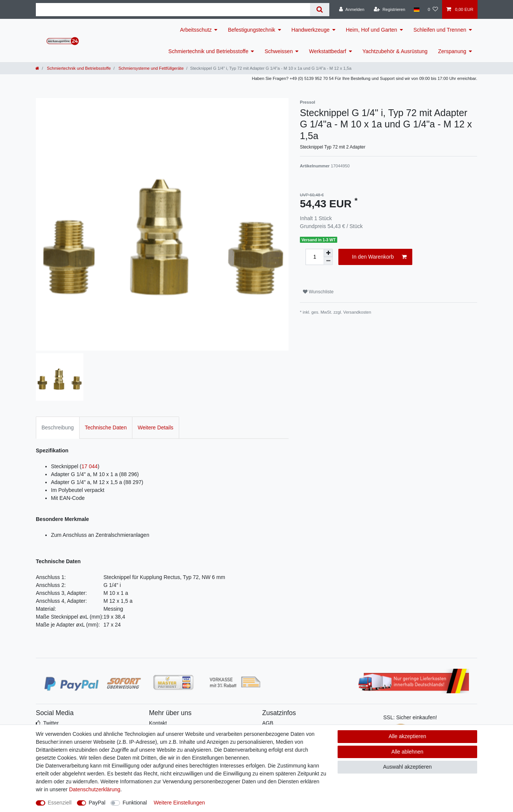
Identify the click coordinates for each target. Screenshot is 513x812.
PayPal (97, 803)
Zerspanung (452, 51)
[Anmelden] (352, 9)
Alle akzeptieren (407, 736)
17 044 (90, 466)
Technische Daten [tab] (106, 427)
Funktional (135, 803)
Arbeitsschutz (196, 30)
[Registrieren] (389, 9)
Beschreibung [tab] (58, 427)
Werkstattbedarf (328, 51)
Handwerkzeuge (311, 30)
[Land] (416, 9)
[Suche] (320, 10)
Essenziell (60, 803)
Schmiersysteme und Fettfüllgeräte (151, 68)
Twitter (51, 723)
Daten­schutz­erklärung (95, 789)
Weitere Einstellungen (179, 803)
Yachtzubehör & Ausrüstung (395, 51)
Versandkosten (357, 312)
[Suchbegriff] (173, 10)
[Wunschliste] (433, 9)
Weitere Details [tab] (156, 427)
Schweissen (279, 51)
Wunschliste (318, 292)
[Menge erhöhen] (328, 253)
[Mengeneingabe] (315, 257)
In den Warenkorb (379, 257)
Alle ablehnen (408, 752)
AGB (268, 723)
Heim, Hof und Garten (372, 30)
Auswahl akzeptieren (407, 767)
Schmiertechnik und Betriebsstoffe (208, 51)
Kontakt (158, 723)
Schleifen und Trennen (440, 30)
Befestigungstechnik (251, 30)
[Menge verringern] (328, 261)
